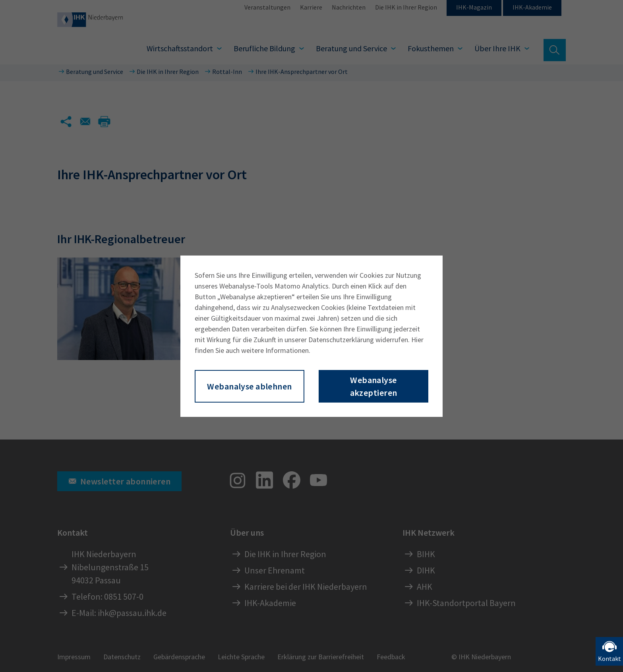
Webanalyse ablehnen (249, 386)
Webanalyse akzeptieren (374, 386)
